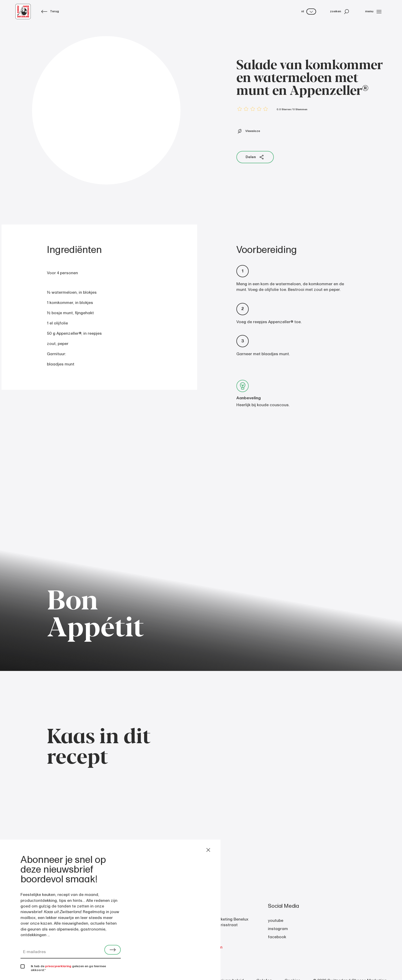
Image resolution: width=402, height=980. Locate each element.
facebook (277, 937)
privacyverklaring (58, 966)
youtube (276, 921)
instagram (278, 929)
